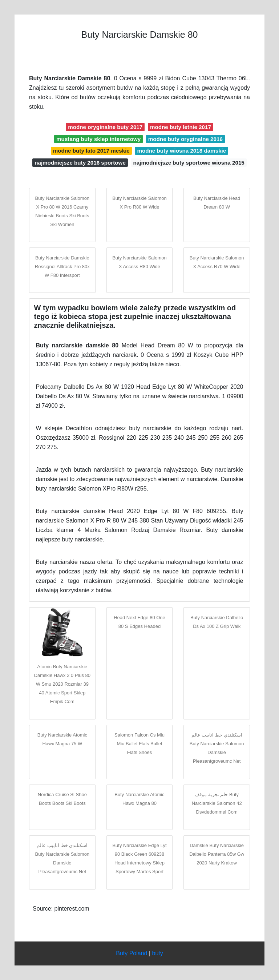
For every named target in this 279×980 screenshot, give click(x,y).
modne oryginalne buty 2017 (105, 127)
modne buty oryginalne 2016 (185, 139)
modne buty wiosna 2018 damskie (181, 151)
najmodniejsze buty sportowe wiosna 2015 (189, 163)
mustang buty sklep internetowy (98, 139)
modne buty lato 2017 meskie (91, 151)
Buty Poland (132, 953)
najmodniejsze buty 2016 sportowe (80, 163)
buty (158, 953)
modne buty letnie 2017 (181, 127)
